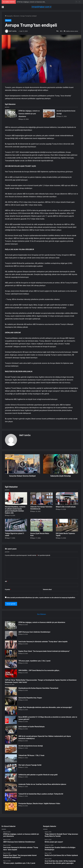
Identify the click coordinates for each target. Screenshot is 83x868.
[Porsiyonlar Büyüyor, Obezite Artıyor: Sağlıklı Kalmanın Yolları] (11, 806)
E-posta (8, 589)
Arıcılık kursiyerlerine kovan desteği (31, 746)
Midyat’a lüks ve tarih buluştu (66, 507)
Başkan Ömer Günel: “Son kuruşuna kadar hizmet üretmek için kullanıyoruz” (44, 651)
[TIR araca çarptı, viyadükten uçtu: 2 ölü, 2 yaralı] (11, 664)
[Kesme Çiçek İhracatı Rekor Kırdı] (41, 525)
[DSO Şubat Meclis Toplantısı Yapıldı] (67, 525)
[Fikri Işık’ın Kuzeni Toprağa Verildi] (11, 768)
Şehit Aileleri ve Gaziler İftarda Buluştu (32, 727)
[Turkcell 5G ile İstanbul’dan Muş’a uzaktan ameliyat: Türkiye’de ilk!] (11, 797)
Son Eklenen (41, 614)
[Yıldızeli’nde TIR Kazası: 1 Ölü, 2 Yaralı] (11, 758)
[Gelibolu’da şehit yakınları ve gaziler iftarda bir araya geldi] (11, 778)
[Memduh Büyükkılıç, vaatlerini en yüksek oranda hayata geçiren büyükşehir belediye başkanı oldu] (16, 498)
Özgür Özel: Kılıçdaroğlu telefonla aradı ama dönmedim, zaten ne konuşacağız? (45, 707)
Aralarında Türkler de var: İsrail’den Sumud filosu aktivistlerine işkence (42, 784)
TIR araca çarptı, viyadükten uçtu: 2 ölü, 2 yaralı (34, 661)
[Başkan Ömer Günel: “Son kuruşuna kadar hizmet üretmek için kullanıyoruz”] (11, 654)
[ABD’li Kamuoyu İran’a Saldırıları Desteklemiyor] (11, 635)
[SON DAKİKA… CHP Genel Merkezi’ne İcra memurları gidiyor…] (11, 673)
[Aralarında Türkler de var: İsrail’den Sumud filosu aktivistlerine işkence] (11, 787)
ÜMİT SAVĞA (13, 31)
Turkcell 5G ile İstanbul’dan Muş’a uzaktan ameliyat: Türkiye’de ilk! (41, 794)
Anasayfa (9, 16)
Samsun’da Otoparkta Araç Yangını (30, 698)
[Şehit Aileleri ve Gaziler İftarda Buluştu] (11, 730)
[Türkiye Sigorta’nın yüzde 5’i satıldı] (16, 525)
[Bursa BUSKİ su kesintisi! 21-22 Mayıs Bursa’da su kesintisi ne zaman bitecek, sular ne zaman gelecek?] (11, 720)
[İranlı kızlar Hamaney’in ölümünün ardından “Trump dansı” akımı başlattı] (11, 645)
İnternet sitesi (47, 589)
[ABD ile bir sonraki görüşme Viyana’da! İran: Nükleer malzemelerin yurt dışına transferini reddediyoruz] (11, 739)
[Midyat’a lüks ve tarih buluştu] (67, 498)
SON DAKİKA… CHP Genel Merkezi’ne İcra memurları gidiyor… (39, 670)
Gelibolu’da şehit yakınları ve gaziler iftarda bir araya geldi (38, 775)
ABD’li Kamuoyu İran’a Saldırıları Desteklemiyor (34, 632)
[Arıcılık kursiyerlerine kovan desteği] (49, 113)
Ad (6, 581)
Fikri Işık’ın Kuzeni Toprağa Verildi (30, 765)
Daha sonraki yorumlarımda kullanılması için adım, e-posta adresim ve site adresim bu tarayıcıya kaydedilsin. (41, 598)
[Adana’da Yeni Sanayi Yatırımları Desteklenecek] (41, 498)
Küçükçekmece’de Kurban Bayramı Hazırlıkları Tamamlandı (38, 688)
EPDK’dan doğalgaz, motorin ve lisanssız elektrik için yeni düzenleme (29, 114)
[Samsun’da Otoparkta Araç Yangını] (11, 701)
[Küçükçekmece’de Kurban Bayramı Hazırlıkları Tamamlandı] (11, 691)
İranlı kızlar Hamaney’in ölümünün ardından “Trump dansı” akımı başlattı (43, 642)
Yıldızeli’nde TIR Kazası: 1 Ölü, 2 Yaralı (31, 755)
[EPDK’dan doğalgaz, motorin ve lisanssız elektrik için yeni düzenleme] (11, 113)
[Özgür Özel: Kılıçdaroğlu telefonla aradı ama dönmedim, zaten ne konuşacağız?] (11, 710)
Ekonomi (16, 16)
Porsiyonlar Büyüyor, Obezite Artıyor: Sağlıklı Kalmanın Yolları (39, 804)
